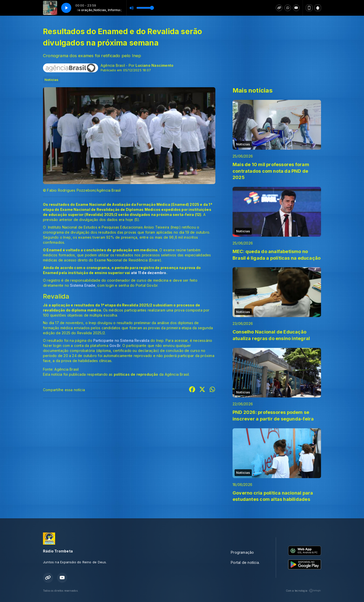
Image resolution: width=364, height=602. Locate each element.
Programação (242, 552)
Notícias (52, 80)
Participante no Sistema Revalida (121, 340)
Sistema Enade (83, 285)
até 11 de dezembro (149, 273)
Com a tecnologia (303, 591)
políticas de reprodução (136, 374)
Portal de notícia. (245, 562)
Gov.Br (115, 345)
